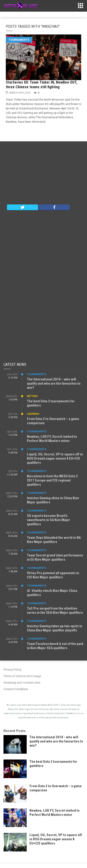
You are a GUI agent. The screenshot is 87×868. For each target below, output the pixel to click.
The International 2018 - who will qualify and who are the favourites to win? (56, 741)
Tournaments (19, 40)
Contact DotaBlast (16, 689)
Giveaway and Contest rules (22, 683)
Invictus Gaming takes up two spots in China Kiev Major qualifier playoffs (55, 628)
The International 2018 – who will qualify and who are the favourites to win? (54, 383)
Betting (32, 396)
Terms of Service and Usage (22, 676)
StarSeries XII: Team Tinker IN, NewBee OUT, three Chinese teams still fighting (42, 85)
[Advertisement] (44, 174)
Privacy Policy (12, 670)
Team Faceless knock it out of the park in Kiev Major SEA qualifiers (55, 646)
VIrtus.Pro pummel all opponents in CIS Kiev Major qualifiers (53, 575)
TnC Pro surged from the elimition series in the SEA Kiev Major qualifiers (55, 610)
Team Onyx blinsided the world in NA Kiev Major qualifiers (54, 540)
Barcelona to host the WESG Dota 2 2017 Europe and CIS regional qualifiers (52, 480)
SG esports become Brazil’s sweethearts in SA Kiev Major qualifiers (48, 520)
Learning (33, 414)
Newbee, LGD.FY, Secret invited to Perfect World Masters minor (52, 439)
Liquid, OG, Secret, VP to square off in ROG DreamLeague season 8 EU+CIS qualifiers (55, 458)
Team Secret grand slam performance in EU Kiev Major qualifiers (55, 557)
